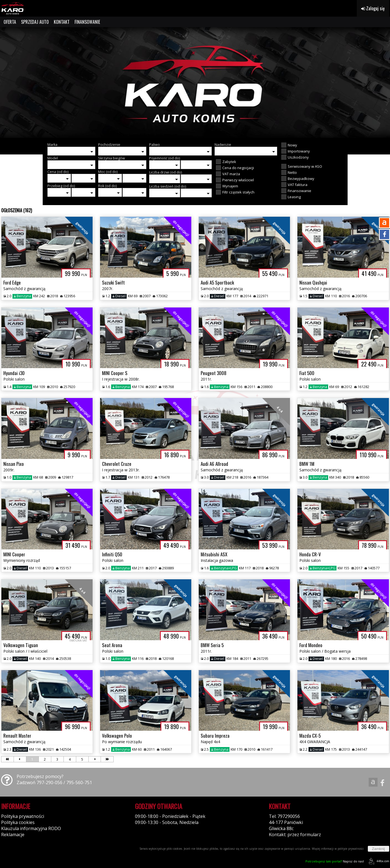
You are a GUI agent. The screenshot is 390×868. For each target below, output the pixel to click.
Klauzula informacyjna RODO (31, 828)
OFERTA (10, 22)
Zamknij (378, 849)
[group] (195, 82)
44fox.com (378, 861)
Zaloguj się (373, 8)
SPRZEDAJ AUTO (35, 22)
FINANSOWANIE (87, 22)
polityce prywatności (351, 849)
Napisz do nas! (335, 861)
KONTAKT (62, 22)
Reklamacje (13, 835)
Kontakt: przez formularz (295, 835)
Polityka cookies (18, 822)
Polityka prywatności (23, 816)
